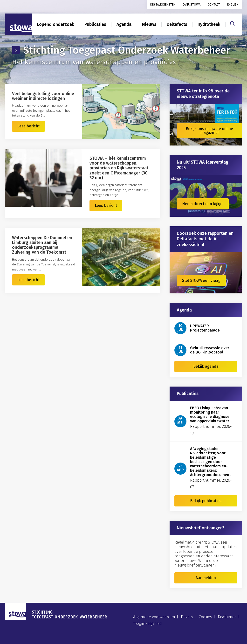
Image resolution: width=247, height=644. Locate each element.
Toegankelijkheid (148, 624)
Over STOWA (192, 4)
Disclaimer (227, 617)
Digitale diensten (163, 4)
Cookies (205, 617)
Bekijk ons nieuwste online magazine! (209, 131)
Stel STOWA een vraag (201, 280)
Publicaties (95, 24)
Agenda (124, 24)
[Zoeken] (233, 23)
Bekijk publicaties (206, 501)
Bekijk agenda (206, 366)
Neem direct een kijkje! (203, 204)
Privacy (187, 617)
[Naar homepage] (18, 24)
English (233, 4)
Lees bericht (28, 126)
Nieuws (149, 24)
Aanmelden (206, 578)
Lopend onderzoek (55, 24)
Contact (214, 4)
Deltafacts (177, 24)
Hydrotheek (209, 24)
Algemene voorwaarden (154, 617)
